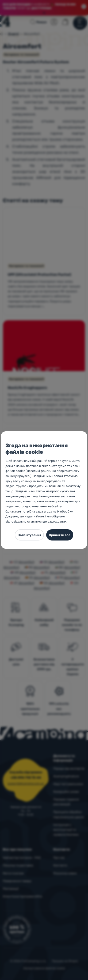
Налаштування (29, 535)
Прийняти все (60, 535)
